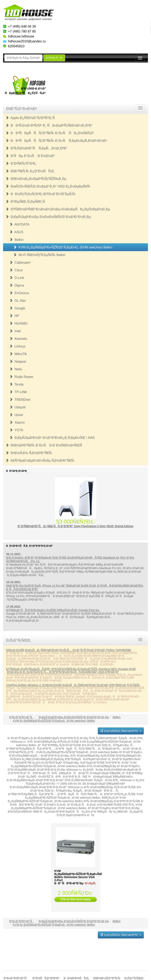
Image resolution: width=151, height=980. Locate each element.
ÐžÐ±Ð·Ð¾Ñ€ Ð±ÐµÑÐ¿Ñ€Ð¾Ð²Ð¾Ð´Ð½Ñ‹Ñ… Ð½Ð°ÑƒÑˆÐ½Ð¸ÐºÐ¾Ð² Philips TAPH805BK (69, 650)
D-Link (17, 278)
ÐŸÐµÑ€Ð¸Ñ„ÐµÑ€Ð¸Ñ (27, 202)
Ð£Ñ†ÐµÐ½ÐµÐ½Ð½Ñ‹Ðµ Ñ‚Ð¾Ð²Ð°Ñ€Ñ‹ (40, 461)
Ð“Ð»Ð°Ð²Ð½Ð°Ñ (22, 717)
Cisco (16, 270)
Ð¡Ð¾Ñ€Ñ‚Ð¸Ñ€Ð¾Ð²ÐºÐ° (121, 731)
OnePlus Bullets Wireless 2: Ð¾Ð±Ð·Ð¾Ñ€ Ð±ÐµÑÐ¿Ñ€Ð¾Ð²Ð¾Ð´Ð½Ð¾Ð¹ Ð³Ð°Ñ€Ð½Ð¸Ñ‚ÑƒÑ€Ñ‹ (73, 685)
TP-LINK (18, 392)
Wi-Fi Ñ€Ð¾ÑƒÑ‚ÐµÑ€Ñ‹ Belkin (39, 255)
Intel (15, 331)
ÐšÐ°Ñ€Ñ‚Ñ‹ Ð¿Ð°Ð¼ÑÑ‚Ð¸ (30, 171)
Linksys (17, 346)
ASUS (16, 232)
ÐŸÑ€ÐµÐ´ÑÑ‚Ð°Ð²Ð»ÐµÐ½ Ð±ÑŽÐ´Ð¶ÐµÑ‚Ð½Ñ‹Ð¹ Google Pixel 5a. (53, 610)
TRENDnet (20, 400)
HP (14, 316)
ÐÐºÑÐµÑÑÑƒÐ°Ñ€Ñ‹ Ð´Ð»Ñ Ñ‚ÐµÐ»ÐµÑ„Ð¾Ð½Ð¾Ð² (56, 141)
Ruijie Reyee (21, 377)
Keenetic (18, 339)
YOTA (16, 430)
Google (17, 308)
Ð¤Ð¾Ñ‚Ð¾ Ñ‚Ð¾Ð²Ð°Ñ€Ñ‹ (29, 453)
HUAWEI (18, 323)
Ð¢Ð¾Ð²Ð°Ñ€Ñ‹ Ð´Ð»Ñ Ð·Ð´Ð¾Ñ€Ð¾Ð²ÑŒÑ (45, 445)
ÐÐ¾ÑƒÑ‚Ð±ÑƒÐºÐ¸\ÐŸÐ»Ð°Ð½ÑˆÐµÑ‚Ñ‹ (41, 194)
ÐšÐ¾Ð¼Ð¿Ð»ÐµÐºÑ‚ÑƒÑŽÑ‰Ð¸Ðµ (36, 179)
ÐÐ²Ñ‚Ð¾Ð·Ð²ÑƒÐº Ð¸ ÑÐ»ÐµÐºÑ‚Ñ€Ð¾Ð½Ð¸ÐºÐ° (49, 125)
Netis (16, 369)
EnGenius (19, 293)
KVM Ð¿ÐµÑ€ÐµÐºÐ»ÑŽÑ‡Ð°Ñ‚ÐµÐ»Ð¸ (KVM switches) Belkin (63, 247)
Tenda (16, 384)
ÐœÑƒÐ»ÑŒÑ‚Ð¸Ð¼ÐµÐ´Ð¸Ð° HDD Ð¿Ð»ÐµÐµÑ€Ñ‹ (48, 186)
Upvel (16, 415)
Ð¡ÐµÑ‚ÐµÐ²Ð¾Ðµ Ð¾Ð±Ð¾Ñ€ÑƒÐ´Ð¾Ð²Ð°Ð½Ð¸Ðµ (48, 217)
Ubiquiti (17, 407)
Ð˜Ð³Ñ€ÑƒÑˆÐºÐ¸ (21, 164)
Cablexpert (20, 263)
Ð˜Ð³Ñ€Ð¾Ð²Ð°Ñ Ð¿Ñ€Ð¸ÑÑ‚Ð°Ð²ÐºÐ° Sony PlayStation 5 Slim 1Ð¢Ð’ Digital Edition (75, 526)
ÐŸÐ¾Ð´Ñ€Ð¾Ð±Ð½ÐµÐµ (75, 900)
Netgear (18, 362)
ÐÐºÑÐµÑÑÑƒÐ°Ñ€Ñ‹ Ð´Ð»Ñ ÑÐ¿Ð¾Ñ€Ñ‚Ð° (50, 133)
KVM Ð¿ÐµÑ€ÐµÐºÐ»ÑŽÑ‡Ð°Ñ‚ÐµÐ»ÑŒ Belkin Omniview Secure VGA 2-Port (78, 876)
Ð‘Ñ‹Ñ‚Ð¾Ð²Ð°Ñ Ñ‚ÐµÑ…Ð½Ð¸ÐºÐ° (36, 148)
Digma (17, 285)
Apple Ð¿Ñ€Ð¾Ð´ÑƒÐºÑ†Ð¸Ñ (32, 118)
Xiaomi (17, 422)
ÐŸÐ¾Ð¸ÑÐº (54, 58)
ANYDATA (19, 224)
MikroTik (18, 354)
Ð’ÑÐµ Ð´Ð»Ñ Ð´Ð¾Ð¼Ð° (30, 156)
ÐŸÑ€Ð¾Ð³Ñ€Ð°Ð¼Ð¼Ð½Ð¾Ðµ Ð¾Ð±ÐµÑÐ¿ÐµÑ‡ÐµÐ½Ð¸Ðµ (58, 209)
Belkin (16, 240)
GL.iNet (18, 301)
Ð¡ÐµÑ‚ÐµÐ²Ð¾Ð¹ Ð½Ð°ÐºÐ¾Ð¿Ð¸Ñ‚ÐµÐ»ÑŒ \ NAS (52, 438)
